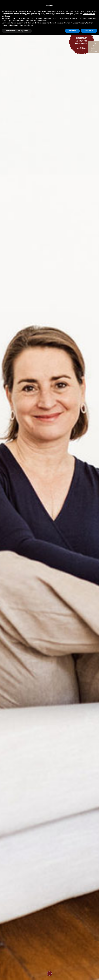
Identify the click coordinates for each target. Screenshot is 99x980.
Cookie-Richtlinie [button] (89, 958)
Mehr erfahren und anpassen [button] (17, 975)
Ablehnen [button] (72, 975)
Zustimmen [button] (89, 975)
